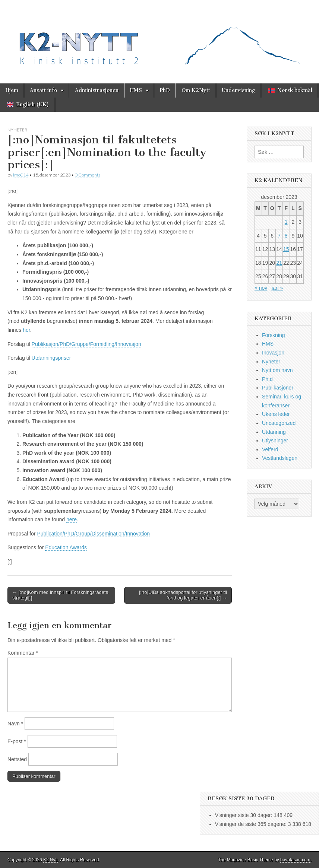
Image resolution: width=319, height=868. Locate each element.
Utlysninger (275, 441)
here (72, 519)
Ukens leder (276, 414)
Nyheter (17, 130)
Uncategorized (279, 423)
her (26, 330)
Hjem (12, 90)
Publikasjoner (278, 388)
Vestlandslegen (280, 458)
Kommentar (23, 653)
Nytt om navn (277, 370)
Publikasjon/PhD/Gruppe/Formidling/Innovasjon (86, 344)
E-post (17, 741)
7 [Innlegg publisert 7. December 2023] (279, 236)
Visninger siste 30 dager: (244, 815)
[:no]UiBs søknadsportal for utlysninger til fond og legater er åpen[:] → (183, 595)
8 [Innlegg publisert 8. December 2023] (286, 236)
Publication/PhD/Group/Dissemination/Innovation (93, 534)
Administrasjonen (97, 90)
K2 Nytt (50, 860)
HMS (136, 90)
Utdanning (274, 432)
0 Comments (88, 175)
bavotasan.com (295, 860)
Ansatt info (43, 90)
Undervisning (239, 90)
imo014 (21, 175)
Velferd (270, 449)
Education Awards (66, 547)
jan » (277, 288)
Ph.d (267, 379)
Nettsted (17, 759)
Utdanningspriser (51, 358)
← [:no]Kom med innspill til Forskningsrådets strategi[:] (60, 595)
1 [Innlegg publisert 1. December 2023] (286, 222)
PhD (165, 90)
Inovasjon (273, 353)
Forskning (273, 335)
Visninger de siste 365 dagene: (252, 824)
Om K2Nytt (196, 90)
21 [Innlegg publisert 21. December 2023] (279, 263)
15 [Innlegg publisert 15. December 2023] (286, 249)
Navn (15, 724)
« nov (261, 288)
